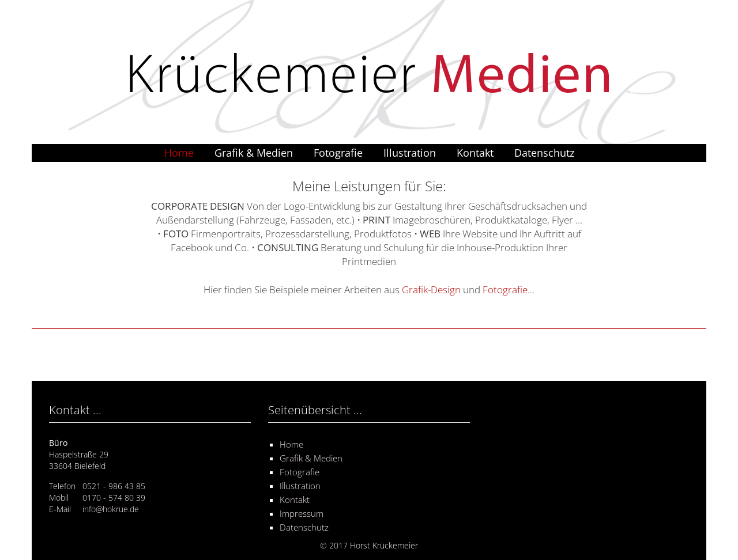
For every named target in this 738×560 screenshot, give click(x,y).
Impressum (302, 513)
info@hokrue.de (111, 509)
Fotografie (338, 153)
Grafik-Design (431, 290)
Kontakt (475, 153)
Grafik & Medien (254, 153)
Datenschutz (544, 153)
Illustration (410, 153)
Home (179, 153)
